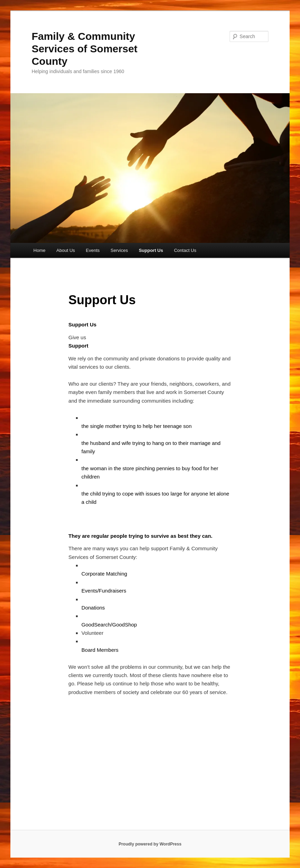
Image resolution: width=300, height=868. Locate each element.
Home (39, 250)
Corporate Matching (104, 574)
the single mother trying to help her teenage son (137, 426)
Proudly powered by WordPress (150, 844)
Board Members (100, 650)
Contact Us (185, 250)
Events (93, 250)
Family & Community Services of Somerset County (84, 49)
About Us (66, 250)
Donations (93, 608)
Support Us (151, 250)
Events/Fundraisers (104, 591)
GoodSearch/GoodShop (109, 625)
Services (119, 250)
